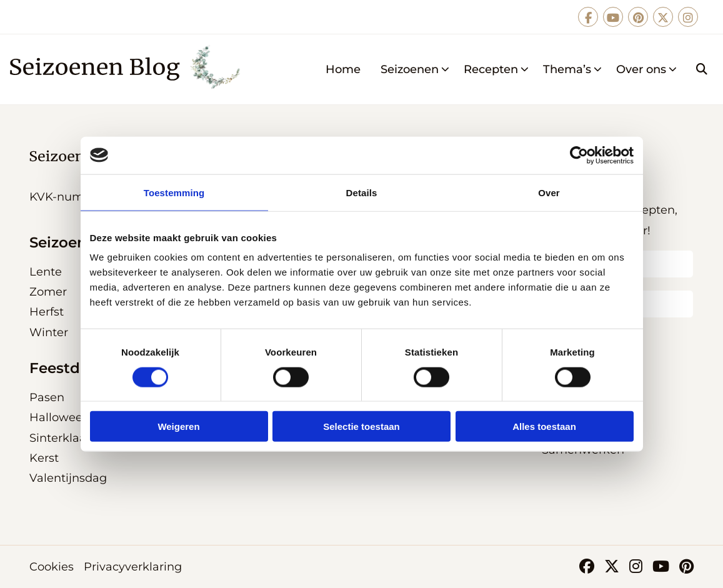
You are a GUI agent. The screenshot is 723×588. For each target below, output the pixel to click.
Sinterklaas (61, 438)
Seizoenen (415, 69)
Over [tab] (549, 192)
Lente (46, 272)
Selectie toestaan (361, 426)
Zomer (48, 292)
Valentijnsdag (68, 478)
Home (343, 69)
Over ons (647, 69)
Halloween (60, 417)
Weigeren (178, 426)
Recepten (496, 69)
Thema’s (573, 69)
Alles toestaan (544, 426)
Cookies (52, 567)
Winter (49, 332)
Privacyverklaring (133, 567)
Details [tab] (362, 192)
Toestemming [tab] (174, 192)
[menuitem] (343, 69)
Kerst (44, 458)
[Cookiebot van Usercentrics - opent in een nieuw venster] (579, 155)
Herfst (47, 312)
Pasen (47, 397)
